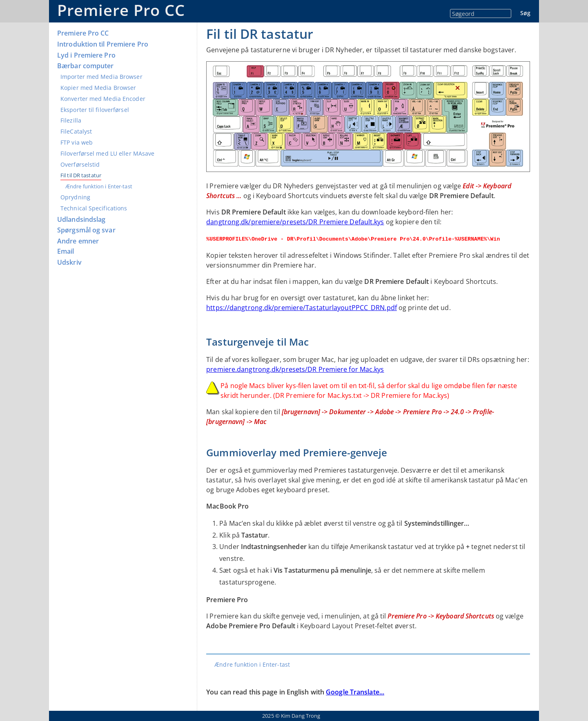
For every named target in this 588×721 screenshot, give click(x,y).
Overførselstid (80, 164)
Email (66, 251)
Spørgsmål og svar (86, 230)
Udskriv (69, 262)
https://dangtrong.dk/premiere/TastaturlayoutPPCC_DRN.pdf (302, 308)
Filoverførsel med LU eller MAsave (107, 153)
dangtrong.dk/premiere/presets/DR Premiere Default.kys (295, 222)
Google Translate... (355, 692)
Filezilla (71, 120)
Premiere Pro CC (121, 10)
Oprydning (75, 197)
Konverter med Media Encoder (103, 99)
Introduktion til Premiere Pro (103, 44)
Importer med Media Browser (101, 77)
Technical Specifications (94, 208)
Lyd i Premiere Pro (86, 55)
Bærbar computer (86, 66)
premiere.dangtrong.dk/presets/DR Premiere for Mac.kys (295, 369)
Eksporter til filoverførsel (95, 110)
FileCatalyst (76, 131)
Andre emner (78, 241)
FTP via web (77, 142)
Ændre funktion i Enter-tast (99, 186)
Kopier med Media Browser (98, 88)
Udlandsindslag (81, 220)
